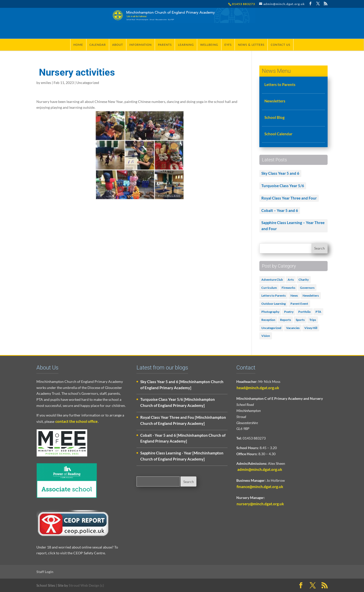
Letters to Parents (280, 84)
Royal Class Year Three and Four (289, 198)
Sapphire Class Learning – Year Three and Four (293, 226)
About (118, 45)
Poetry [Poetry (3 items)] (289, 312)
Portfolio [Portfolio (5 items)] (304, 312)
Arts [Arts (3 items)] (291, 280)
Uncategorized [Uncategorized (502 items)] (271, 328)
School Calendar (278, 134)
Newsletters (275, 101)
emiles (46, 83)
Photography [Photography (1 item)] (270, 312)
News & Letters (251, 45)
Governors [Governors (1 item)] (307, 288)
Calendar (98, 45)
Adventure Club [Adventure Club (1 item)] (272, 280)
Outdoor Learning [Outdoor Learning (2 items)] (274, 304)
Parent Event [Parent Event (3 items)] (299, 304)
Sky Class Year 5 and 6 (280, 173)
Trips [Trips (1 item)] (313, 320)
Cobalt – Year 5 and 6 (280, 210)
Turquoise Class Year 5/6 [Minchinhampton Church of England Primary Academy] (178, 402)
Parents (165, 45)
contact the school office (76, 421)
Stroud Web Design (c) (86, 585)
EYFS (228, 45)
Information (141, 45)
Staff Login (45, 572)
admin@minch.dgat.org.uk (259, 469)
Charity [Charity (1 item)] (304, 280)
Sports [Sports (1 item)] (300, 320)
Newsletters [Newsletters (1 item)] (311, 295)
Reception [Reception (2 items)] (268, 320)
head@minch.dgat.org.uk (258, 388)
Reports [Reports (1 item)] (286, 320)
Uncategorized (88, 83)
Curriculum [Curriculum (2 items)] (269, 288)
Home (78, 45)
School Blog (275, 117)
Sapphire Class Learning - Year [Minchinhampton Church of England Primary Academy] (182, 456)
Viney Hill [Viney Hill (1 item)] (311, 328)
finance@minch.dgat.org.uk (260, 487)
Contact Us (280, 45)
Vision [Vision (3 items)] (266, 336)
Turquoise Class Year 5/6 (283, 186)
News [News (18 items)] (294, 295)
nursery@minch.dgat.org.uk (260, 504)
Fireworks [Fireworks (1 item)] (288, 288)
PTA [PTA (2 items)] (318, 312)
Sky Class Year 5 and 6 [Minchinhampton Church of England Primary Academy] (182, 385)
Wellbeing (209, 45)
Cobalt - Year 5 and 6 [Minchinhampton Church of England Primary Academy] (183, 438)
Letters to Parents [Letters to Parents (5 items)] (274, 295)
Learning (186, 45)
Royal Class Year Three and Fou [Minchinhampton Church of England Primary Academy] (183, 420)
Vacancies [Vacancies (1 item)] (293, 328)
